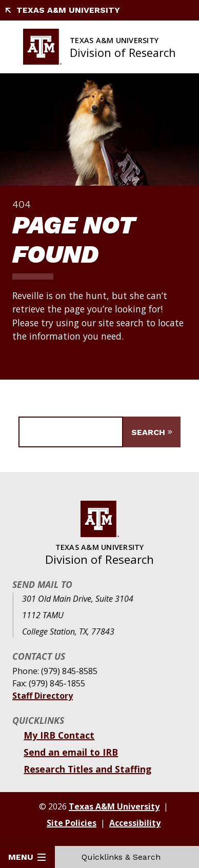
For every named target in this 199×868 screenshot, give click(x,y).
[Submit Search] (152, 432)
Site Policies (72, 823)
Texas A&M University (62, 10)
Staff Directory (43, 696)
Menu (27, 857)
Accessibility (135, 823)
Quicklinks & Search (127, 857)
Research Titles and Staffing (87, 769)
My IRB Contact (59, 735)
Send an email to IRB (71, 752)
